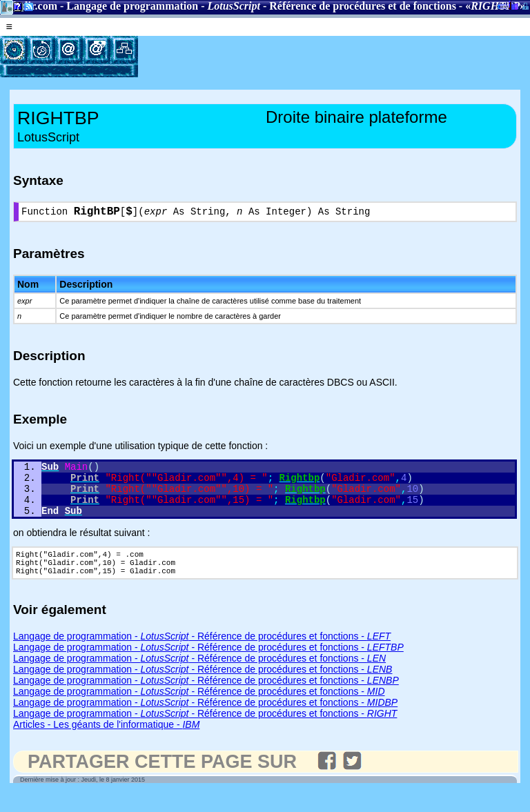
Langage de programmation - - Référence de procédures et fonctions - (202, 655)
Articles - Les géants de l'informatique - (106, 744)
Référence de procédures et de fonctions (363, 6)
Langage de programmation (132, 6)
